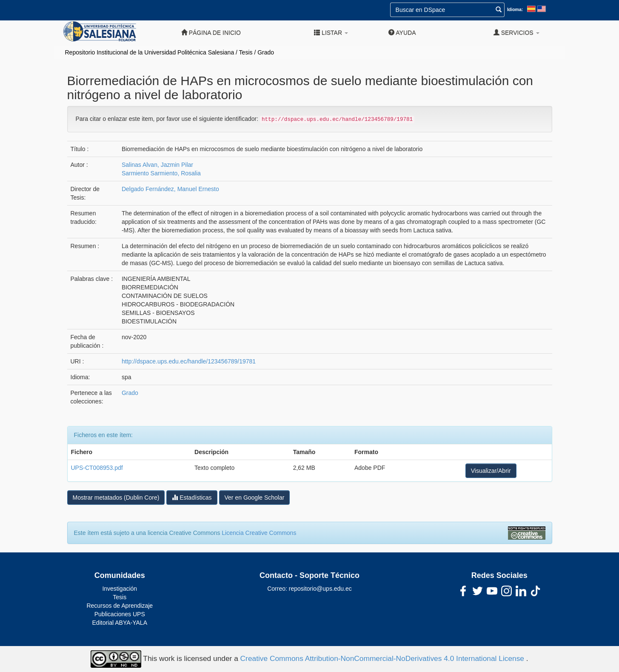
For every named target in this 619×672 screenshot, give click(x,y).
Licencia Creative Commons (259, 533)
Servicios (516, 33)
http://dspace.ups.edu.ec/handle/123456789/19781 (189, 361)
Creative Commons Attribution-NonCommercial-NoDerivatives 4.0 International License (383, 658)
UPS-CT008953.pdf (97, 468)
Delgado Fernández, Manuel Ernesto (170, 189)
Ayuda (402, 33)
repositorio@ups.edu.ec (320, 589)
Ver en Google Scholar (255, 498)
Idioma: (515, 9)
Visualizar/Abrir (491, 471)
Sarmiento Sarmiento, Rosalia (161, 173)
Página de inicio (211, 33)
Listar (331, 33)
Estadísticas (192, 497)
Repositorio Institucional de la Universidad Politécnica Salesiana (150, 52)
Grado (266, 52)
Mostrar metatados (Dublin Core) (116, 498)
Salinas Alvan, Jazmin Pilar (157, 165)
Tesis (246, 52)
